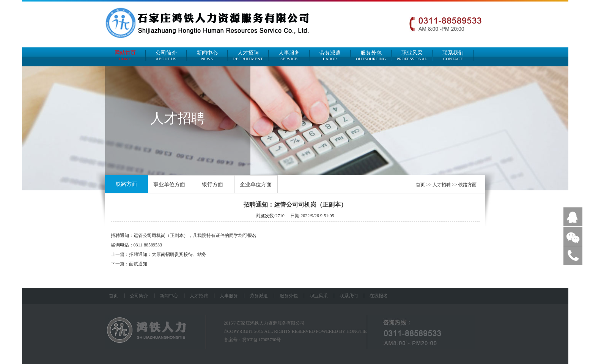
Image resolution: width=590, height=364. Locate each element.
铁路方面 (126, 184)
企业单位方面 (256, 184)
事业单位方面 (169, 184)
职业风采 (412, 56)
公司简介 (166, 56)
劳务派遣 (330, 56)
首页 (420, 185)
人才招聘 (248, 56)
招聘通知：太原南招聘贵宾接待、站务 (168, 254)
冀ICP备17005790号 (262, 340)
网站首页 (125, 56)
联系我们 (453, 56)
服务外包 (371, 56)
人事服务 (289, 56)
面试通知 (138, 264)
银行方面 (212, 184)
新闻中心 (207, 56)
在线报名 (379, 296)
